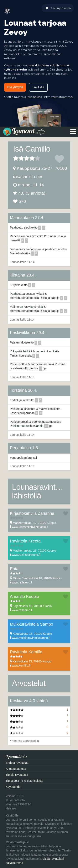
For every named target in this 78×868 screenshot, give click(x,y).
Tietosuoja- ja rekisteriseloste (25, 781)
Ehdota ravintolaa (17, 763)
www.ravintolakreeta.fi (26, 555)
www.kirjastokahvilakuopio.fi (30, 527)
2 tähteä (19, 158)
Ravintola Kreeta (25, 541)
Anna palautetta (16, 769)
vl (46, 426)
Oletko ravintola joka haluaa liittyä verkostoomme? (39, 97)
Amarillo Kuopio (25, 596)
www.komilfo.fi (21, 666)
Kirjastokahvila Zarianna (32, 513)
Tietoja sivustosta (17, 775)
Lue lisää (38, 87)
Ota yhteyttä (15, 87)
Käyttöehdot (14, 787)
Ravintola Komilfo (26, 652)
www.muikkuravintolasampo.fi (31, 638)
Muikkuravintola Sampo (32, 624)
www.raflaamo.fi (22, 582)
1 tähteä (16, 158)
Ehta (14, 569)
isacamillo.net (29, 177)
